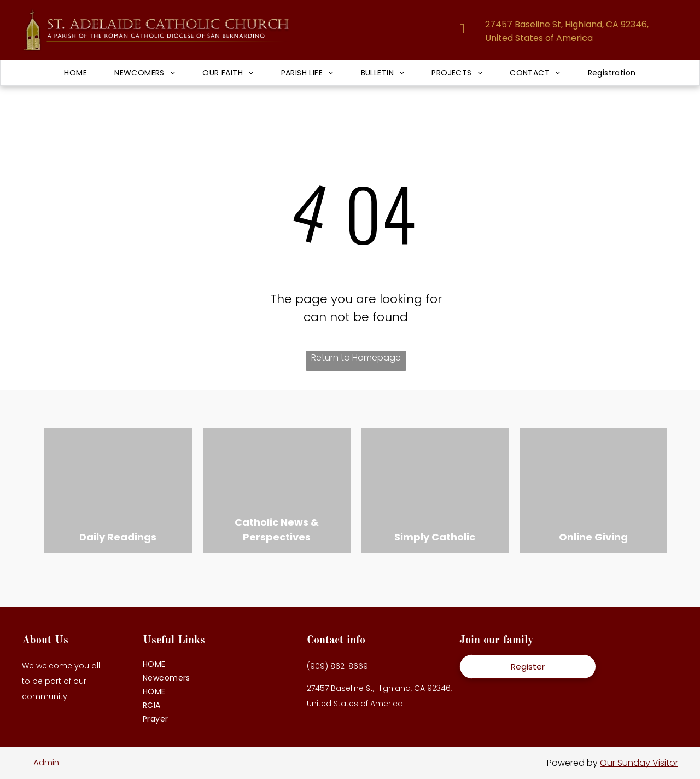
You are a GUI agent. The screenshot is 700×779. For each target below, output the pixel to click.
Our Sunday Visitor (639, 763)
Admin (46, 762)
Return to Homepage (356, 357)
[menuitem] (75, 73)
